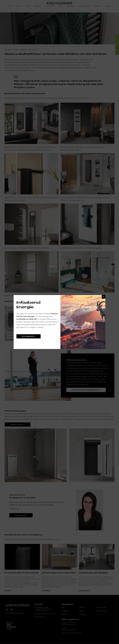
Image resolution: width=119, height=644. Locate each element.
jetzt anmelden (28, 336)
